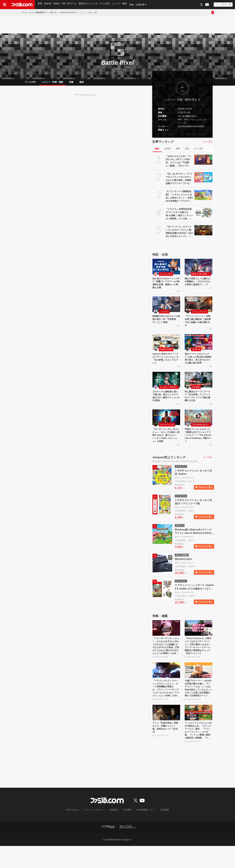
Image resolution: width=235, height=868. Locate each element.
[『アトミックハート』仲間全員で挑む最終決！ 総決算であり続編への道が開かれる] (199, 308)
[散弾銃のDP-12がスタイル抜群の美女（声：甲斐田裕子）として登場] (166, 308)
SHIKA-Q (196, 355)
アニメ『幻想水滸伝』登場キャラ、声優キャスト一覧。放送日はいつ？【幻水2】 (166, 748)
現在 (157, 151)
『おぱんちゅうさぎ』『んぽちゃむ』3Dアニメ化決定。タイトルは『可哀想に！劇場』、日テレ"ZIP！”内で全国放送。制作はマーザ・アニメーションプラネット (179, 164)
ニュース (118, 5)
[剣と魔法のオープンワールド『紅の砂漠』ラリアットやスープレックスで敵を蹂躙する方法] (199, 390)
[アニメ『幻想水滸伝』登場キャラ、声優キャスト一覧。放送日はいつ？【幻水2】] (166, 732)
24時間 (167, 151)
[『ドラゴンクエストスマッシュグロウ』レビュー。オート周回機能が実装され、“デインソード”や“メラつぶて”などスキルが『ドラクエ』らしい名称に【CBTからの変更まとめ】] (166, 688)
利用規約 (114, 832)
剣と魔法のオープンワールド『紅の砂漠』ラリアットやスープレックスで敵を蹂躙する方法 (198, 408)
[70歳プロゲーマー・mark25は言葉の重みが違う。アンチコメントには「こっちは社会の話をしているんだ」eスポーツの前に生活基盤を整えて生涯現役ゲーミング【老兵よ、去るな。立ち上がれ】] (199, 688)
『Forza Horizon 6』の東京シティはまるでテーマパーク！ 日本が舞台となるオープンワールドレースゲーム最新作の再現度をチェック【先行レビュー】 (198, 662)
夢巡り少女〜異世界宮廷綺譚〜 (202, 276)
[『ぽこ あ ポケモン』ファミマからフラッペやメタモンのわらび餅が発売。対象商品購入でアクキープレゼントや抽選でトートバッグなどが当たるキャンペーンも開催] (203, 180)
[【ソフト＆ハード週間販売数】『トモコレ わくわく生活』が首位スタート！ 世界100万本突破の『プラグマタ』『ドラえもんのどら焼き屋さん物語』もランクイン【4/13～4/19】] (203, 197)
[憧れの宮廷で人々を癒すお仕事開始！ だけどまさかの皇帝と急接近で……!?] (199, 269)
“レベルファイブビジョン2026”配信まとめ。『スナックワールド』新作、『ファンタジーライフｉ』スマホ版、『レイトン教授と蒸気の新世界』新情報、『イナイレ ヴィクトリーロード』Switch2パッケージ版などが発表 (198, 752)
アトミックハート (200, 316)
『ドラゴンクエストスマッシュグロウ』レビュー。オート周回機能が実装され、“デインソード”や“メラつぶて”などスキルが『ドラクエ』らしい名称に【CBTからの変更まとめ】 (166, 707)
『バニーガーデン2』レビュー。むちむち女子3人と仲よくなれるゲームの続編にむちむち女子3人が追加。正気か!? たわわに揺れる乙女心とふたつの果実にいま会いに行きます (166, 662)
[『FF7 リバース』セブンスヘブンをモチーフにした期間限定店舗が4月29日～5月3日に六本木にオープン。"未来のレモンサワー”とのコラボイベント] (203, 233)
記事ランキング (163, 144)
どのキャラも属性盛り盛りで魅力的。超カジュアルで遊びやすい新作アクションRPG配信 (166, 408)
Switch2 (48, 5)
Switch (57, 5)
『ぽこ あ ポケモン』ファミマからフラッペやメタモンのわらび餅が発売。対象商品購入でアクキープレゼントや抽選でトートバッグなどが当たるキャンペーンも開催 (179, 181)
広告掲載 (160, 832)
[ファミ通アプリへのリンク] (108, 849)
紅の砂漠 (196, 398)
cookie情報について (143, 832)
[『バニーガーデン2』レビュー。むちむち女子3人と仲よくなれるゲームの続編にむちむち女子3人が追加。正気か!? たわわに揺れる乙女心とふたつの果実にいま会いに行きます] (166, 643)
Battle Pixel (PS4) (68, 12)
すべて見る (208, 144)
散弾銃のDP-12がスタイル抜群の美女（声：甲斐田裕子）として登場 (166, 324)
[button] (182, 137)
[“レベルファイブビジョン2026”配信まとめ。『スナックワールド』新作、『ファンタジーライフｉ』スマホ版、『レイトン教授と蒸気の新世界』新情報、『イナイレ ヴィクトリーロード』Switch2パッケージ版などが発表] (199, 732)
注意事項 (126, 832)
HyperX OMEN (166, 355)
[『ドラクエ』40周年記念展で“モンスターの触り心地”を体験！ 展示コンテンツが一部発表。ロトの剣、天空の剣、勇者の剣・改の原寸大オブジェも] (203, 215)
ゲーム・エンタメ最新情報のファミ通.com (39, 12)
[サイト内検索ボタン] (223, 5)
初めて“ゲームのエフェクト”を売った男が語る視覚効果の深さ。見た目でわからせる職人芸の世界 (198, 367)
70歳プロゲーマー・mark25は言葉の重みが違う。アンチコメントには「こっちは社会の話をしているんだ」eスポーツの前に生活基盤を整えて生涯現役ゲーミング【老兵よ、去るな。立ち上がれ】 (198, 707)
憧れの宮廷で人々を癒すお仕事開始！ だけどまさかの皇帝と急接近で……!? (198, 286)
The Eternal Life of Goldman (202, 437)
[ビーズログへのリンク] (128, 849)
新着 (40, 5)
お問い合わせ (77, 832)
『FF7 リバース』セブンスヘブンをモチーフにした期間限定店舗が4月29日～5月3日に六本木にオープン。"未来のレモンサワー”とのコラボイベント (179, 234)
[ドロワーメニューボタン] (5, 5)
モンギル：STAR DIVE (169, 398)
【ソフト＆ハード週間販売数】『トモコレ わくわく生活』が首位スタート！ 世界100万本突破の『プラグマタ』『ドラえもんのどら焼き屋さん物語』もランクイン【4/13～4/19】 (179, 199)
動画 (127, 5)
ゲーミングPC (166, 276)
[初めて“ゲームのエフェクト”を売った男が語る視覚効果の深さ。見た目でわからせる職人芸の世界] (199, 348)
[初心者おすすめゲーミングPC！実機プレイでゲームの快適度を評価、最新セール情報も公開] (166, 269)
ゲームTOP (30, 83)
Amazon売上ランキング (169, 472)
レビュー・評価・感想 (52, 83)
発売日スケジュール (90, 5)
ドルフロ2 (164, 316)
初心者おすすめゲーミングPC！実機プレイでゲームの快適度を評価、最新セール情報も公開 (166, 286)
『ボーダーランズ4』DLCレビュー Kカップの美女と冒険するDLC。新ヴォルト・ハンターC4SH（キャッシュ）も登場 (166, 449)
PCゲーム (73, 5)
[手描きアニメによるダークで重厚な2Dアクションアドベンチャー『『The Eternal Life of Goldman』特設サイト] (199, 430)
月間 (187, 151)
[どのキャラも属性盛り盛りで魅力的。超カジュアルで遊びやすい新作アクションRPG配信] (166, 390)
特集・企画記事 (139, 5)
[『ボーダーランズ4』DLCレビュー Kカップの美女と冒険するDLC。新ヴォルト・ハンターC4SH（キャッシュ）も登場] (166, 430)
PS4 (117, 70)
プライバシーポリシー (97, 832)
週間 (178, 151)
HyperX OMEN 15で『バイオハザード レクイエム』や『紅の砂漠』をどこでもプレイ (166, 365)
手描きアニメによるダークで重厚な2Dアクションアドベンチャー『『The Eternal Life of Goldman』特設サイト (198, 449)
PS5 (64, 5)
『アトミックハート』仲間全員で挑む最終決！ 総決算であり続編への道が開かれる (198, 326)
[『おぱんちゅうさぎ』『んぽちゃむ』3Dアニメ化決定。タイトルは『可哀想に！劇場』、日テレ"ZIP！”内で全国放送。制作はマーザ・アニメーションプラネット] (203, 162)
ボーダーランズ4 (167, 437)
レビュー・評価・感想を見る (181, 102)
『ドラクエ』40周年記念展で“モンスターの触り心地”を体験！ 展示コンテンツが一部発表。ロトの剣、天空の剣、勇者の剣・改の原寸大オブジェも (179, 216)
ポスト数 (198, 151)
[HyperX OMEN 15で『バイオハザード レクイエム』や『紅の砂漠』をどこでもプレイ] (166, 348)
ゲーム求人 (107, 5)
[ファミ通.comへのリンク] (22, 5)
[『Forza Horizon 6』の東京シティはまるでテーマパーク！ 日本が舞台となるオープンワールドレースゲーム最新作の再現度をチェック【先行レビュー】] (199, 643)
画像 (71, 83)
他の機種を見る (189, 119)
